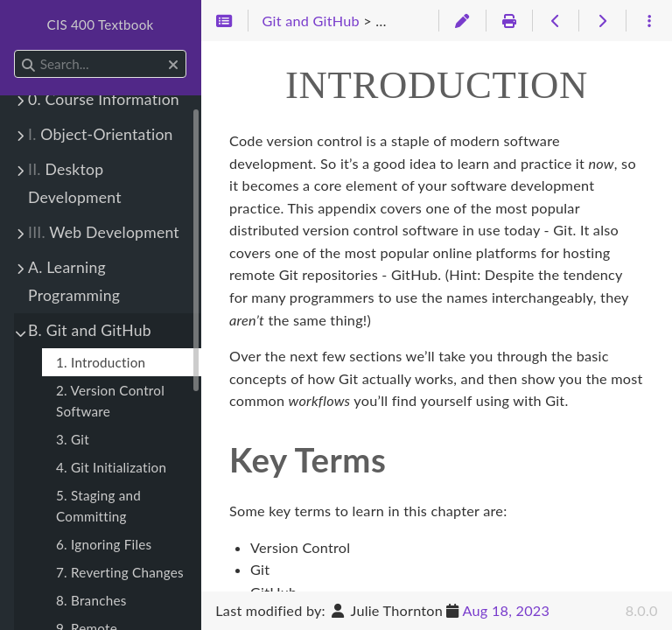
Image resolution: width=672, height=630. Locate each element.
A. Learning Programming (74, 281)
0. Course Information (104, 99)
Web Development (104, 232)
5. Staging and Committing (98, 506)
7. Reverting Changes (120, 572)
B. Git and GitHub (90, 330)
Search (15, 50)
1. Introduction (101, 362)
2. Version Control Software (110, 401)
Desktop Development (75, 183)
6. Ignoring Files (104, 544)
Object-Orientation (101, 134)
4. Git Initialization (111, 467)
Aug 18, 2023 (507, 610)
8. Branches (91, 600)
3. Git (73, 439)
